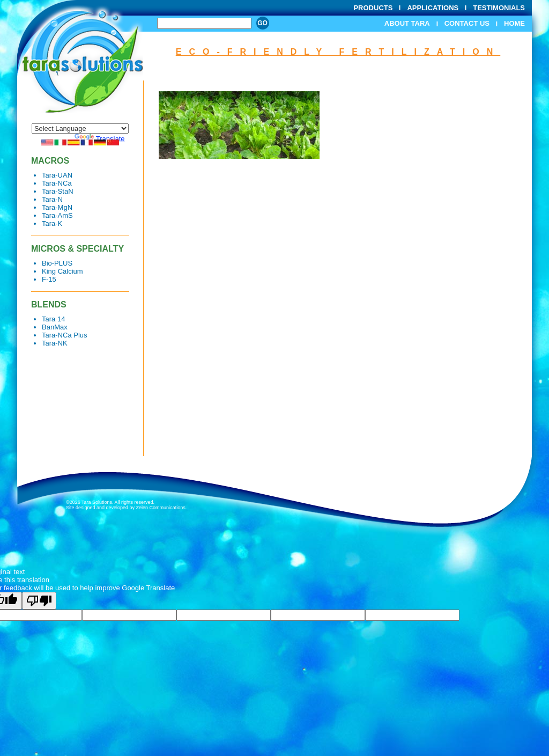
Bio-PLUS (57, 263)
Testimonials (499, 8)
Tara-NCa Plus (65, 335)
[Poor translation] (39, 601)
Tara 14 (53, 319)
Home (514, 23)
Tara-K (52, 223)
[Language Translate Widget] (80, 129)
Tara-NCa (57, 183)
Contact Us (467, 23)
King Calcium (62, 271)
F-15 (49, 279)
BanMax (55, 327)
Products (373, 8)
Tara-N (52, 199)
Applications (433, 8)
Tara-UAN (57, 175)
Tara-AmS (57, 215)
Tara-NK (55, 343)
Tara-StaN (58, 191)
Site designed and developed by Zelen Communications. (126, 508)
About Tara (407, 23)
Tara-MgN (57, 207)
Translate (100, 139)
